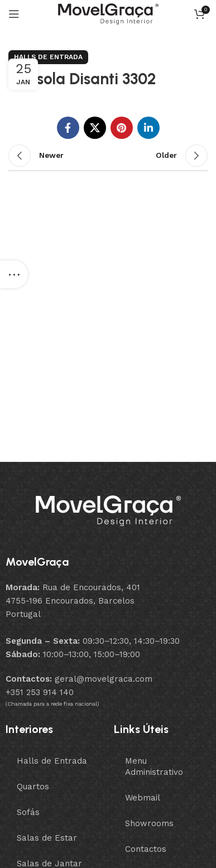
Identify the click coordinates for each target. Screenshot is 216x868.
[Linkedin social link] (148, 128)
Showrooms (149, 823)
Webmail (143, 798)
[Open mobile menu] (14, 14)
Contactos (146, 849)
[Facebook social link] (68, 128)
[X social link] (95, 128)
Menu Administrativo (154, 766)
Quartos (33, 787)
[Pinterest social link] (122, 128)
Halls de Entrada (48, 57)
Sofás (28, 812)
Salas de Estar (47, 838)
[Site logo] (108, 13)
